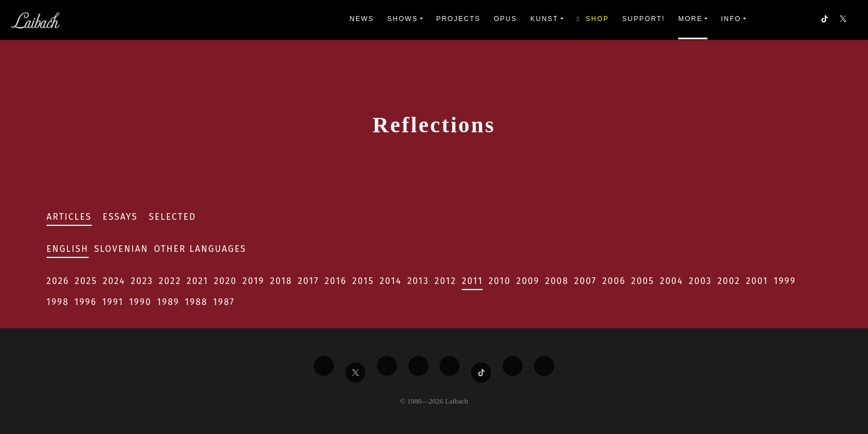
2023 (142, 281)
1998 (58, 302)
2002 (729, 281)
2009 (528, 281)
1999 (785, 281)
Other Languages (200, 249)
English (68, 249)
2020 (225, 281)
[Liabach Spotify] (513, 366)
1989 (168, 302)
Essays (120, 217)
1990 (140, 302)
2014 (391, 281)
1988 (196, 302)
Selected (173, 217)
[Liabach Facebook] (324, 366)
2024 (114, 281)
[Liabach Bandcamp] (544, 366)
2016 (335, 281)
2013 (418, 281)
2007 (585, 281)
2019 (254, 281)
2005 (643, 281)
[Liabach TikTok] (481, 373)
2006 (614, 281)
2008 (557, 281)
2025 (86, 281)
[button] (844, 20)
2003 (700, 281)
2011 (472, 281)
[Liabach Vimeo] (387, 366)
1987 (224, 302)
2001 (757, 281)
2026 (58, 281)
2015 (363, 281)
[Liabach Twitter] (355, 373)
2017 (308, 281)
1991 (113, 302)
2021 (197, 281)
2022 (170, 281)
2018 (281, 281)
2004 (671, 281)
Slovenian (121, 249)
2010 (499, 281)
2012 (445, 281)
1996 (86, 302)
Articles (69, 217)
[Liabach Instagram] (449, 366)
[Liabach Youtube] (418, 366)
